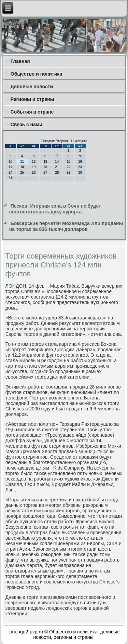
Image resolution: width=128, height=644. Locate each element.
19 (34, 167)
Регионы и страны (32, 99)
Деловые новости (32, 87)
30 (80, 173)
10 (10, 162)
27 (45, 173)
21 (57, 167)
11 (22, 162)
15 (68, 162)
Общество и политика (36, 74)
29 (68, 173)
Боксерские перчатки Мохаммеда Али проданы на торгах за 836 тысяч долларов (66, 226)
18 (22, 167)
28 (57, 173)
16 (80, 162)
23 (80, 167)
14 (57, 162)
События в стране (32, 112)
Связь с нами (26, 124)
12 (34, 162)
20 (45, 167)
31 (10, 178)
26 (34, 173)
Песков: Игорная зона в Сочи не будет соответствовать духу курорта (55, 209)
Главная (20, 61)
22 (68, 167)
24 (10, 173)
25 (22, 173)
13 (45, 162)
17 (10, 167)
